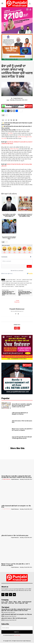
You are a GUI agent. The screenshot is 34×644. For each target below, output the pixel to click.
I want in (17, 631)
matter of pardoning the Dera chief (21, 280)
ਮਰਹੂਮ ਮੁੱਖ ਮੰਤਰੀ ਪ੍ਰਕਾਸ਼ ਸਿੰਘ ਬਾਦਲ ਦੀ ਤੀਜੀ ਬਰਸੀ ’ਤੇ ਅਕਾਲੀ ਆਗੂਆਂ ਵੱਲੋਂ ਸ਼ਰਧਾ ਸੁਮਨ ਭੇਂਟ (22, 436)
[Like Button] (3, 115)
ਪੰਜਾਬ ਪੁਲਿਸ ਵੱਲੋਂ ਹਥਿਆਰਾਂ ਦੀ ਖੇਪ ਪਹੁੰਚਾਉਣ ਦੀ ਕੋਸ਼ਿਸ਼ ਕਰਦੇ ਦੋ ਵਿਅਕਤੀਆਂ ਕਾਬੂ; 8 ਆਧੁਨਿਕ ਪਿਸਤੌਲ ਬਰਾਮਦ (9, 292)
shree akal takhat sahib (22, 284)
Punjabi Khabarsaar (18, 98)
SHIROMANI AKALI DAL (10, 284)
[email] (17, 627)
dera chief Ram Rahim (11, 278)
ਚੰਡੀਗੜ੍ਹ (3, 615)
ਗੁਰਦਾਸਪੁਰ (3, 619)
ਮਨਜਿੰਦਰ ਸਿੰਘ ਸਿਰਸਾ (14, 148)
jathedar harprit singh (27, 278)
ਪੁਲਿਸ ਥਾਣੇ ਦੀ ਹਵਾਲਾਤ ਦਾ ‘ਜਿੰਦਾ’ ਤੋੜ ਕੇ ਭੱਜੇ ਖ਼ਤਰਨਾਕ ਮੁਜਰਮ (22, 420)
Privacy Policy (17, 634)
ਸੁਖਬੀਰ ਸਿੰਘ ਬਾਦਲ (22, 136)
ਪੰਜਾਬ (2, 611)
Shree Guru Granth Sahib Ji (8, 285)
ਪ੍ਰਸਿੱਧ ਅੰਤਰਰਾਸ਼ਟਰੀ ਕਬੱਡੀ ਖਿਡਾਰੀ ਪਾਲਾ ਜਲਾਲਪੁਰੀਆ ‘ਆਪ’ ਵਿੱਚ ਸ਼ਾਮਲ (20, 412)
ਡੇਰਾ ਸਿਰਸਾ (10, 132)
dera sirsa (19, 278)
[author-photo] (6, 478)
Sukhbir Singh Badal (20, 285)
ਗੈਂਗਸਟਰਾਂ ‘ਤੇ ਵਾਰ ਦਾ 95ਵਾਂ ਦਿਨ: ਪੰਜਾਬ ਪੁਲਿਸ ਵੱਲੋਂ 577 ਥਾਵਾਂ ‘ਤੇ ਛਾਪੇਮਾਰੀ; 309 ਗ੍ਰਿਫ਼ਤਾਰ (22, 428)
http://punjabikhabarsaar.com (17, 310)
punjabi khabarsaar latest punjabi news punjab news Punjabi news (17, 282)
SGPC (3, 284)
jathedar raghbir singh (7, 280)
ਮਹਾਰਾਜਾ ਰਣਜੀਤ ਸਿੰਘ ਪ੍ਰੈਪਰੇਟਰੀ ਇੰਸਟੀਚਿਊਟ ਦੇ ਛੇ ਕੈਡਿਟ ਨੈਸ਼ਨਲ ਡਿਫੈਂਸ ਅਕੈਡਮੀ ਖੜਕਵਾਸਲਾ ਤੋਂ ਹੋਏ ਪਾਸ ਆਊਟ (25, 292)
